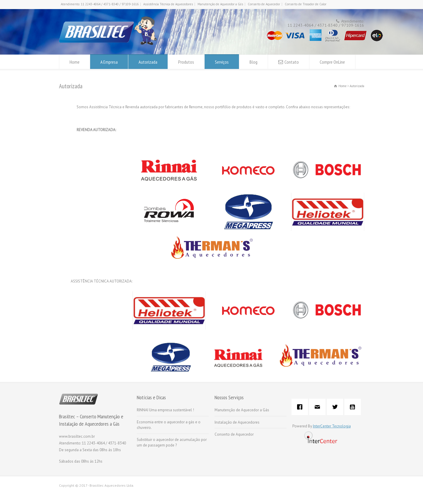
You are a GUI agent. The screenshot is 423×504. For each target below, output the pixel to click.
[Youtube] (354, 407)
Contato (292, 62)
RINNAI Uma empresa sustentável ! (165, 410)
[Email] (319, 407)
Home (75, 62)
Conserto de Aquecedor (264, 4)
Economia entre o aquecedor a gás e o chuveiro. (169, 425)
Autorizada (148, 62)
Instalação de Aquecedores (237, 422)
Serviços (222, 62)
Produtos (186, 62)
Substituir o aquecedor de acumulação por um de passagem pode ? (172, 443)
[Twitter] (336, 407)
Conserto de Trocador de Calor (306, 4)
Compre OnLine (332, 62)
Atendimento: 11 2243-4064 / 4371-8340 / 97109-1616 (100, 4)
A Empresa (109, 62)
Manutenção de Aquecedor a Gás (220, 4)
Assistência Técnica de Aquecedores (168, 4)
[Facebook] (301, 407)
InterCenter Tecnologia (332, 426)
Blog (253, 62)
